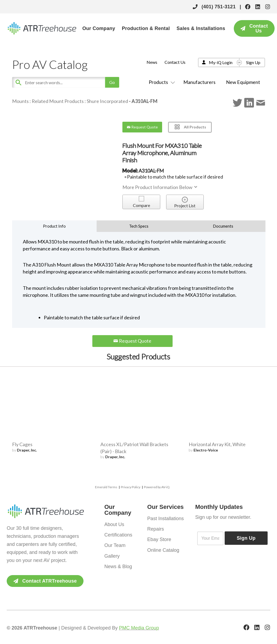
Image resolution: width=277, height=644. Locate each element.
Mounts (20, 101)
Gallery (112, 555)
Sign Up (253, 62)
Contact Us (175, 62)
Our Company (99, 28)
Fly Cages (22, 444)
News (152, 62)
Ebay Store (159, 539)
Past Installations (166, 518)
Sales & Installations (201, 28)
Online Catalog (163, 549)
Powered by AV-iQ (157, 487)
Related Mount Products (58, 101)
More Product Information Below (160, 187)
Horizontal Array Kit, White (217, 444)
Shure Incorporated (107, 101)
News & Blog (118, 565)
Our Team (115, 545)
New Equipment (243, 82)
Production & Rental (146, 28)
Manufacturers (199, 82)
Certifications (118, 534)
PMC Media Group (139, 628)
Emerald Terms (106, 487)
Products (161, 82)
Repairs (156, 528)
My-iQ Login (221, 62)
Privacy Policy (131, 487)
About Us (114, 524)
